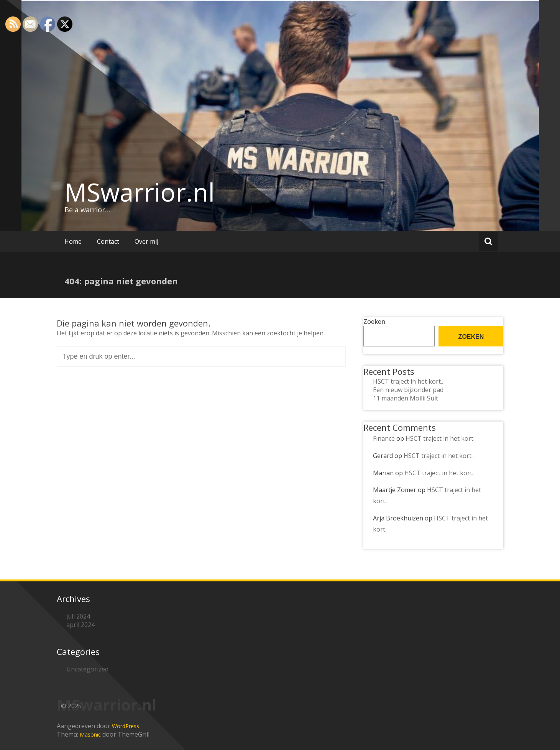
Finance (384, 438)
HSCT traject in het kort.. (408, 381)
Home (73, 241)
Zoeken (374, 322)
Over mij (146, 241)
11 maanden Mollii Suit (406, 398)
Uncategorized (87, 669)
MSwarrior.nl (140, 192)
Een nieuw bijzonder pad (408, 390)
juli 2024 (78, 616)
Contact (108, 241)
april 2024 (80, 625)
